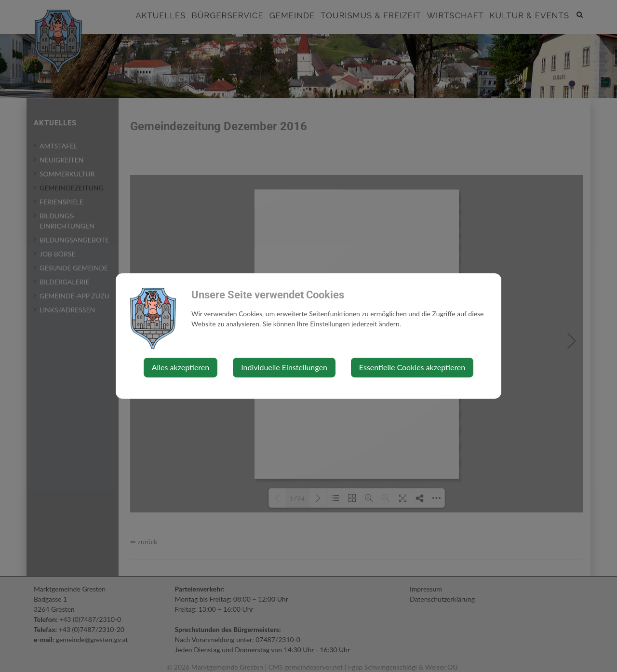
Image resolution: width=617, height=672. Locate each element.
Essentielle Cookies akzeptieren (412, 367)
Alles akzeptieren (181, 367)
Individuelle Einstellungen (284, 367)
